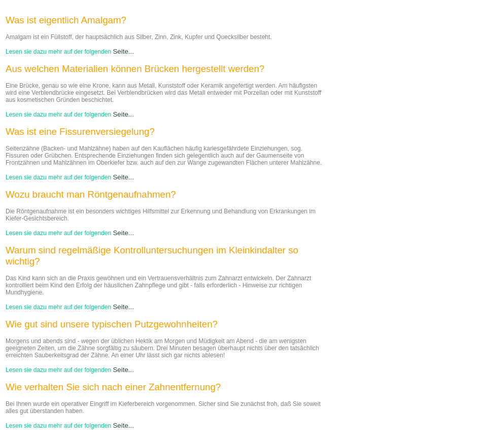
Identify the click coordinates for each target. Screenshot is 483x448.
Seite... (123, 51)
